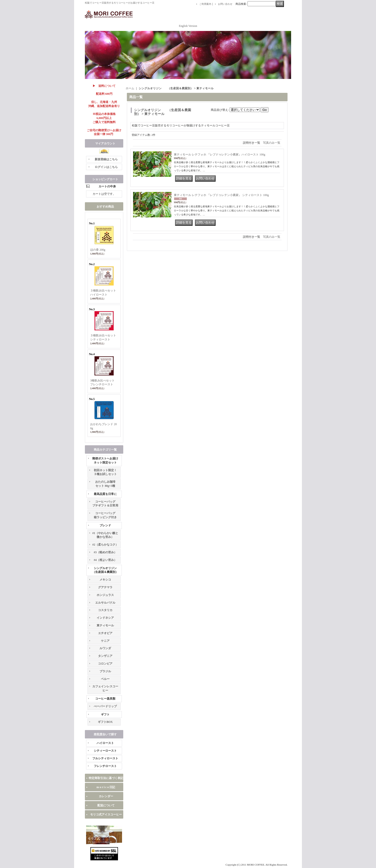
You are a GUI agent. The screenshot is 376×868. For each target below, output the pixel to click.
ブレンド (105, 525)
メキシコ (105, 580)
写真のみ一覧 (272, 143)
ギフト (105, 714)
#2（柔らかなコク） (105, 545)
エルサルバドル (105, 603)
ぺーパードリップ (105, 706)
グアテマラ (105, 587)
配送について (106, 805)
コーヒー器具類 (105, 699)
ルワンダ (105, 648)
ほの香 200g (98, 250)
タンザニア (105, 656)
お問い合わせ (225, 4)
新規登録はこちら (106, 159)
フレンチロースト (105, 766)
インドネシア (105, 618)
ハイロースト (105, 743)
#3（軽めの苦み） (105, 552)
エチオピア (105, 633)
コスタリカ (105, 610)
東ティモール (105, 625)
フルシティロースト (105, 758)
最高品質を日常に (105, 494)
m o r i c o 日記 (106, 787)
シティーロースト (105, 751)
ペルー (105, 679)
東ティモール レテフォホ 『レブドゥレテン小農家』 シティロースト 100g (221, 195)
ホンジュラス (105, 595)
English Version (188, 26)
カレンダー (106, 796)
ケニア (105, 641)
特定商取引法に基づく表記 (106, 778)
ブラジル (105, 671)
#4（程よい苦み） (105, 560)
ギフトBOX (105, 722)
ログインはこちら (106, 167)
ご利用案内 (205, 4)
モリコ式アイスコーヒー (106, 814)
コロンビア (105, 664)
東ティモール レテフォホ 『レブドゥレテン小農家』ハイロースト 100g (220, 155)
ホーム (130, 88)
